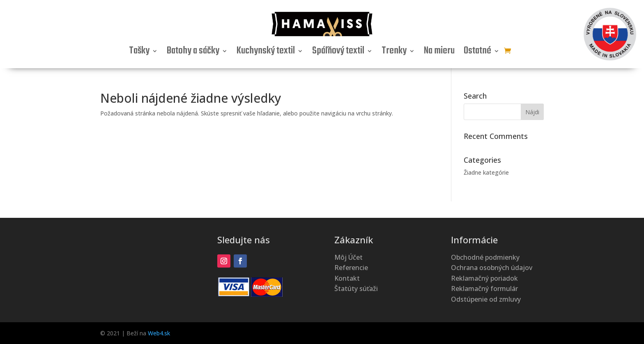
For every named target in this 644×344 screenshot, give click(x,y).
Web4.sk (159, 333)
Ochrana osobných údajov (492, 268)
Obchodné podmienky (485, 257)
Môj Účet (348, 257)
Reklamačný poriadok (484, 278)
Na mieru (439, 53)
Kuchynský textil (266, 53)
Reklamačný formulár (484, 289)
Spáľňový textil (338, 53)
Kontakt (347, 278)
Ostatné (477, 53)
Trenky (394, 53)
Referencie (351, 268)
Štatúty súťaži (356, 289)
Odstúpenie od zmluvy (486, 299)
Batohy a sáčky (193, 53)
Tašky (139, 53)
